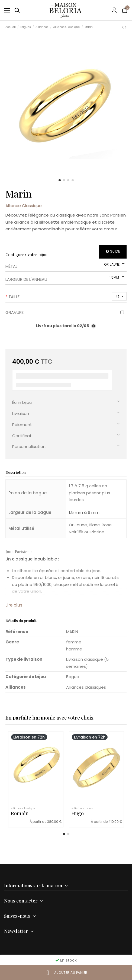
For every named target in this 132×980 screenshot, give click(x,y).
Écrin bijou (66, 402)
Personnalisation (66, 446)
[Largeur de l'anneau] (116, 278)
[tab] (66, 403)
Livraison (66, 413)
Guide (113, 251)
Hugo (78, 813)
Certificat (66, 435)
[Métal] (114, 265)
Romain (20, 813)
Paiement (66, 424)
